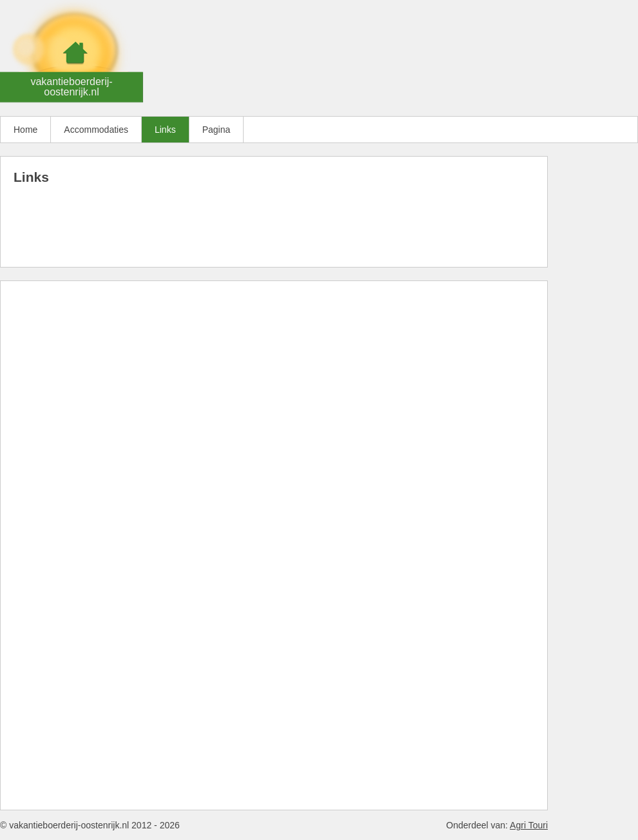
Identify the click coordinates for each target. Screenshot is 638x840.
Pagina (217, 130)
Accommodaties (96, 130)
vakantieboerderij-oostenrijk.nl (71, 87)
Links (165, 130)
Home (25, 130)
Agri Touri (529, 825)
